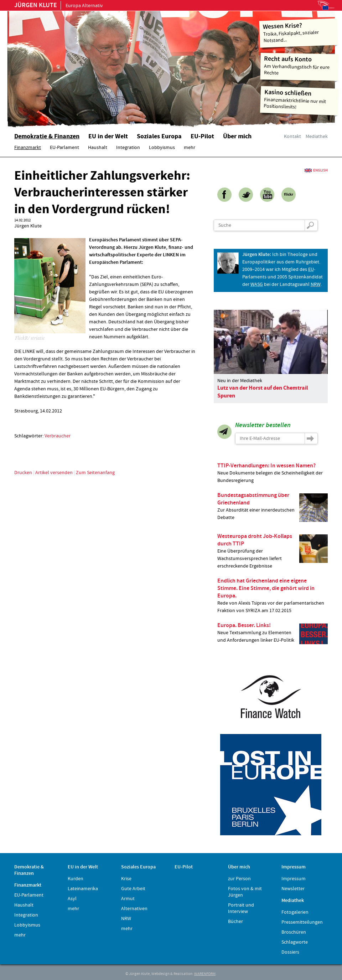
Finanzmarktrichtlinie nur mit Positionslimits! (300, 99)
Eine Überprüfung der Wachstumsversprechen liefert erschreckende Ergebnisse (273, 551)
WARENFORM (205, 974)
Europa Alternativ (59, 6)
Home (98, 66)
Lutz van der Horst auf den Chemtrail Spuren (263, 392)
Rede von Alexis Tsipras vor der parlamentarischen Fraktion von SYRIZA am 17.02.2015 (273, 596)
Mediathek (317, 137)
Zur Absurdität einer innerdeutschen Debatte (273, 507)
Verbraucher (58, 436)
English (320, 170)
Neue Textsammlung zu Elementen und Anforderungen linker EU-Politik (273, 633)
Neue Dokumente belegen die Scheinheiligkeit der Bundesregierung (273, 473)
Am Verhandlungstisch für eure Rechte (300, 65)
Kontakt (292, 137)
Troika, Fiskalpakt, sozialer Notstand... (299, 32)
